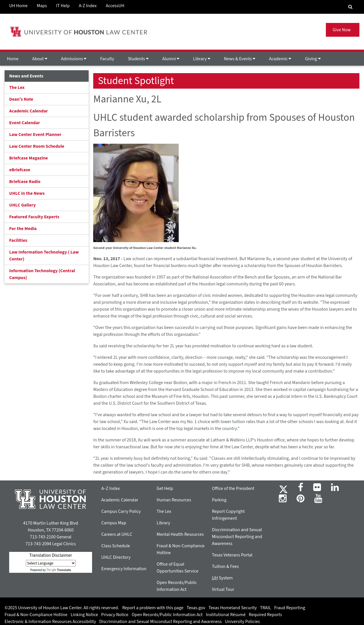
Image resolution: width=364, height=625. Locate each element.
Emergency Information (124, 569)
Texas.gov (196, 608)
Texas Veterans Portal (232, 555)
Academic (280, 59)
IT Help (63, 6)
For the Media (23, 229)
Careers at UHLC (117, 534)
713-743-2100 (43, 537)
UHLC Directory (116, 557)
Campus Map (114, 523)
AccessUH (115, 6)
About (40, 59)
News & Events (240, 59)
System (222, 578)
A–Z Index (111, 488)
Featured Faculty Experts (34, 217)
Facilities (18, 240)
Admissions (74, 59)
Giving (313, 59)
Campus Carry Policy (121, 511)
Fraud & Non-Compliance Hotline (36, 615)
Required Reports (265, 615)
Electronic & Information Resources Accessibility (50, 622)
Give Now (343, 30)
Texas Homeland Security (233, 608)
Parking (219, 500)
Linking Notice (84, 615)
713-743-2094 (38, 544)
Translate (59, 570)
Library (202, 59)
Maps (42, 6)
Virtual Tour (223, 589)
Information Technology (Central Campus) (42, 274)
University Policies (242, 622)
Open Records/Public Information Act (167, 615)
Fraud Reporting (290, 608)
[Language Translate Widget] (51, 563)
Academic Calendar (29, 111)
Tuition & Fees (225, 566)
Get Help (165, 488)
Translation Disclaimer (51, 555)
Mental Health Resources (180, 534)
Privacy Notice (115, 615)
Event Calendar (25, 123)
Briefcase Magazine (29, 158)
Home (13, 59)
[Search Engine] (350, 7)
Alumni (171, 59)
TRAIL (266, 608)
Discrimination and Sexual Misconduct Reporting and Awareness (237, 537)
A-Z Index (88, 6)
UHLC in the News (27, 193)
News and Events (26, 76)
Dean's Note (21, 99)
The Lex (17, 87)
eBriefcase (20, 170)
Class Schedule (116, 546)
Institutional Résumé (226, 615)
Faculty (107, 59)
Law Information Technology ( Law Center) (44, 256)
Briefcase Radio (25, 182)
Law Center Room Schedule (37, 146)
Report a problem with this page (153, 608)
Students (138, 59)
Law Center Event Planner (35, 135)
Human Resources (174, 500)
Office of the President (233, 488)
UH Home (18, 6)
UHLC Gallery (23, 205)
